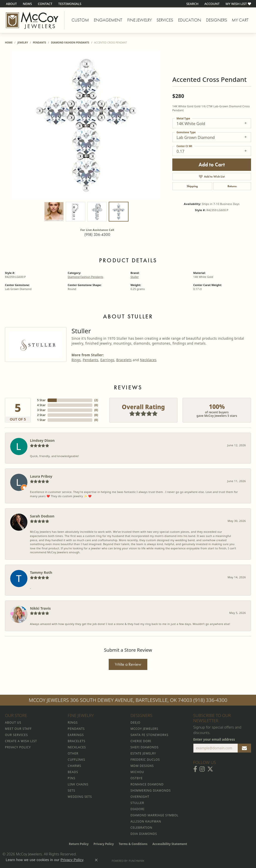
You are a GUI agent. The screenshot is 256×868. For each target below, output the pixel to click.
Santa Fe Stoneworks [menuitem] (149, 735)
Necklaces (148, 360)
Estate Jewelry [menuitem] (143, 753)
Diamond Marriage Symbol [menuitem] (154, 815)
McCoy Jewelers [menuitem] (144, 729)
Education (190, 20)
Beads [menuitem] (73, 772)
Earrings (107, 360)
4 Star (41, 405)
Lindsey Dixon (42, 440)
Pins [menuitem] (72, 778)
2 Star (41, 415)
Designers (217, 20)
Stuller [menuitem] (137, 803)
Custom (80, 20)
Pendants (39, 43)
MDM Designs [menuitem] (142, 766)
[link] (11, 4)
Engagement (108, 20)
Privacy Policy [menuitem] (18, 747)
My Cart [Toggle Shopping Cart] (240, 20)
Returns (232, 186)
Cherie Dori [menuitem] (141, 741)
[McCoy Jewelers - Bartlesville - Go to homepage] (32, 20)
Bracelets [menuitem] (77, 741)
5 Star (41, 400)
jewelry (23, 43)
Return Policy (79, 844)
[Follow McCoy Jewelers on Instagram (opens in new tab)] (202, 769)
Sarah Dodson (42, 516)
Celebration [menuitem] (141, 828)
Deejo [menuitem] (135, 723)
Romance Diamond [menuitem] (147, 784)
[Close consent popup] (96, 860)
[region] (86, 125)
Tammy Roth (41, 572)
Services (165, 20)
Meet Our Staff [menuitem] (18, 729)
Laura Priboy (41, 476)
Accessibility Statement (170, 844)
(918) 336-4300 (97, 234)
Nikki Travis (40, 608)
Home (9, 43)
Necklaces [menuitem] (77, 747)
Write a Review (128, 664)
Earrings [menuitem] (76, 735)
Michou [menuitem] (137, 772)
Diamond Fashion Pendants (70, 43)
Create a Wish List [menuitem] (21, 741)
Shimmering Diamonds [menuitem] (151, 790)
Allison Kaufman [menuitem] (146, 821)
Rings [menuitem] (73, 723)
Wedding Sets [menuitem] (80, 797)
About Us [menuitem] (13, 723)
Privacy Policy (104, 844)
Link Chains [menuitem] (78, 784)
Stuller (135, 277)
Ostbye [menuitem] (137, 778)
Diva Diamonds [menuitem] (144, 834)
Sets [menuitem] (72, 790)
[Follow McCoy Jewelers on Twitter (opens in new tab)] (210, 769)
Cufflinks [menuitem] (77, 760)
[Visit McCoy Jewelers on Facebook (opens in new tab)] (195, 769)
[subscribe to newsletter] (244, 748)
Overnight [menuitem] (140, 797)
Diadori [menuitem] (137, 809)
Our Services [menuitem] (16, 735)
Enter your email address (214, 739)
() (96, 400)
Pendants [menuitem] (76, 729)
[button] (192, 4)
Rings (76, 360)
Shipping (192, 186)
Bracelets (124, 360)
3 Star (41, 410)
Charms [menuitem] (75, 766)
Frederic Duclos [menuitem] (145, 760)
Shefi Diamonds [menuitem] (144, 747)
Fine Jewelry (140, 20)
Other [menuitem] (73, 753)
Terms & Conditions (133, 844)
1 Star (41, 420)
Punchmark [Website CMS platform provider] (137, 861)
